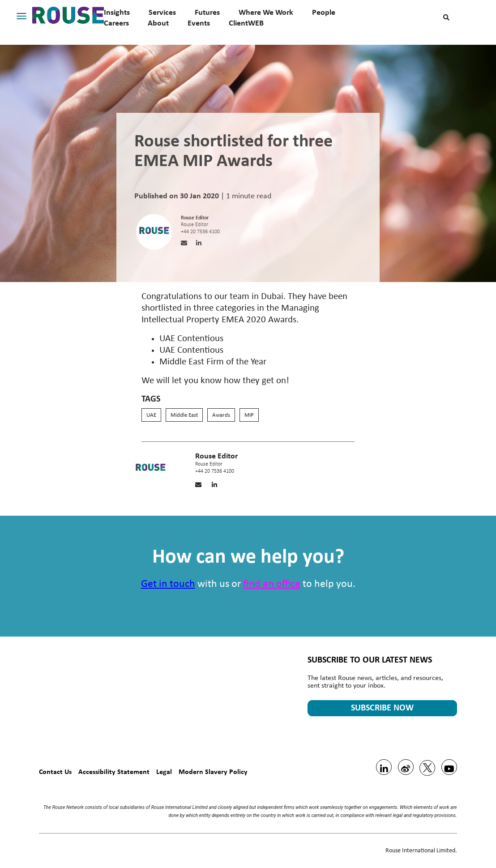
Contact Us (55, 772)
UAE (151, 415)
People (324, 12)
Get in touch (168, 584)
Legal (164, 772)
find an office (272, 584)
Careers (116, 23)
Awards (221, 415)
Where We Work (266, 12)
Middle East (184, 415)
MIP (249, 415)
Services (162, 12)
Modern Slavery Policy (213, 772)
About (158, 23)
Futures (207, 12)
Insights (117, 12)
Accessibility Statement (114, 772)
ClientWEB (246, 23)
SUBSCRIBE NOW (382, 708)
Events (199, 23)
